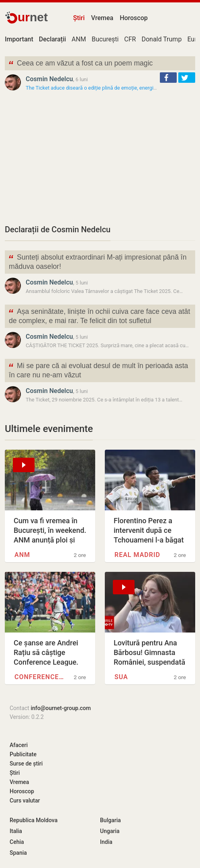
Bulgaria (110, 820)
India (106, 842)
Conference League (40, 677)
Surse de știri (26, 764)
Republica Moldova (34, 820)
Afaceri (19, 745)
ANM (79, 39)
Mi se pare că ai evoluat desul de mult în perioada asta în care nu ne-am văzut (98, 370)
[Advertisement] (100, 158)
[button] (168, 78)
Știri (79, 18)
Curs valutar (25, 800)
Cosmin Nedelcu (49, 79)
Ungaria (110, 831)
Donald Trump (161, 39)
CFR (130, 39)
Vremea (102, 18)
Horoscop (134, 18)
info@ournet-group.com (61, 708)
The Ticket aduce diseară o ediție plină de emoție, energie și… (95, 88)
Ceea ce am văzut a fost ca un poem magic (80, 64)
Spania (18, 853)
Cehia (17, 842)
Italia (16, 831)
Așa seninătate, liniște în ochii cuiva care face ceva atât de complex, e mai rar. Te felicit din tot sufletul (99, 315)
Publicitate (23, 754)
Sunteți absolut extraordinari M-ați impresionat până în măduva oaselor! (97, 261)
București (105, 39)
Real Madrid (137, 555)
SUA (121, 677)
